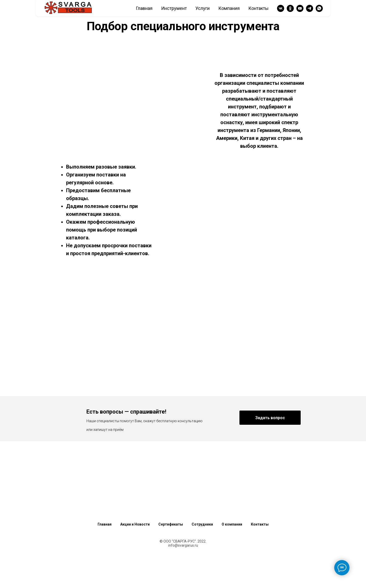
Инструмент (174, 8)
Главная (144, 8)
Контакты (258, 8)
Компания (229, 8)
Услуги (203, 8)
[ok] (290, 8)
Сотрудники (202, 524)
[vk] (281, 8)
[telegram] (310, 8)
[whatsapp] (319, 8)
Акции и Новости (135, 524)
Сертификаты (171, 524)
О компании (232, 524)
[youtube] (300, 8)
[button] (270, 418)
